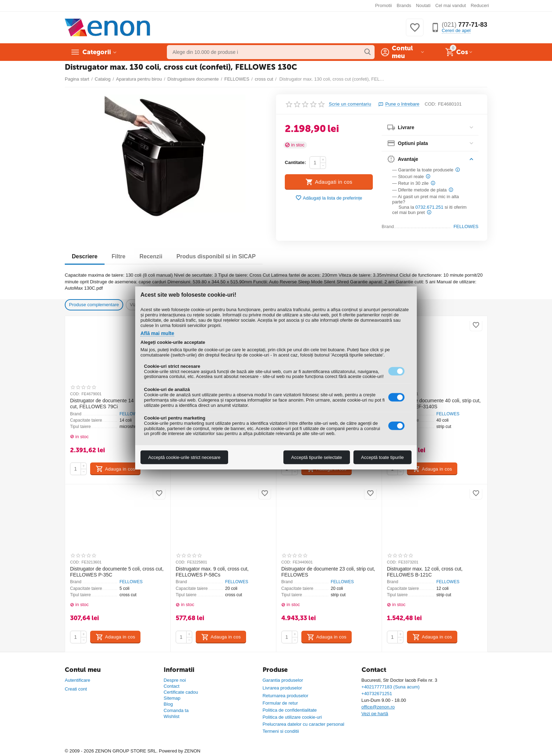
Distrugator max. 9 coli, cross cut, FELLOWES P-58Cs (212, 572)
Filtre (118, 256)
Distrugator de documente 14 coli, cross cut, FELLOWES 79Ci (114, 404)
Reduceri (480, 5)
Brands (404, 5)
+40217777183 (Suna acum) (391, 687)
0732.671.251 (429, 207)
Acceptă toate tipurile (382, 457)
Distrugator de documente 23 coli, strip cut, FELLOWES (328, 572)
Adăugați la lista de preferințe (329, 198)
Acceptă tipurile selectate (317, 457)
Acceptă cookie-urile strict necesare (184, 457)
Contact (172, 686)
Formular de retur (280, 703)
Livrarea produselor (282, 688)
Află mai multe (157, 333)
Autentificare (77, 680)
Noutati (423, 5)
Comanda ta (176, 710)
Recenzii (151, 256)
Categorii (97, 52)
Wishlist (172, 716)
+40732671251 (377, 694)
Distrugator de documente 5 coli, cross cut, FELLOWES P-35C (117, 572)
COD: (430, 104)
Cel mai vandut (450, 5)
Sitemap (172, 698)
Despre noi (175, 680)
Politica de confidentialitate (290, 710)
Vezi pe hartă (375, 714)
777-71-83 (465, 25)
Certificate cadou (181, 692)
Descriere (85, 256)
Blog (168, 704)
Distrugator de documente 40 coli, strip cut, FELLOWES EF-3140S (434, 404)
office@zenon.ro (378, 707)
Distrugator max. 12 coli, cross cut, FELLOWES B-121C (425, 572)
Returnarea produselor (286, 696)
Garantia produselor (283, 680)
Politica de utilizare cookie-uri (292, 717)
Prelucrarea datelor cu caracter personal (303, 724)
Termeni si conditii (281, 731)
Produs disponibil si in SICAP (216, 256)
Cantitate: (295, 162)
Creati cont (76, 689)
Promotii (383, 5)
